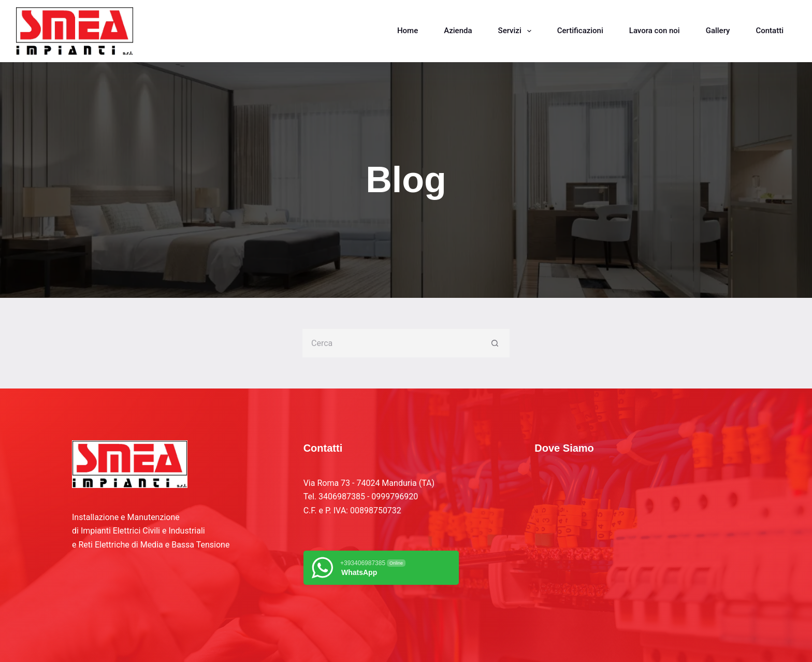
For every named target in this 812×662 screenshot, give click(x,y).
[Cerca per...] (392, 343)
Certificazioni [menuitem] (580, 31)
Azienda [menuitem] (458, 31)
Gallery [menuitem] (718, 31)
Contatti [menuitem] (770, 31)
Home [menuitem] (408, 31)
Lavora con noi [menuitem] (655, 31)
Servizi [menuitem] (517, 31)
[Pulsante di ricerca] (495, 343)
